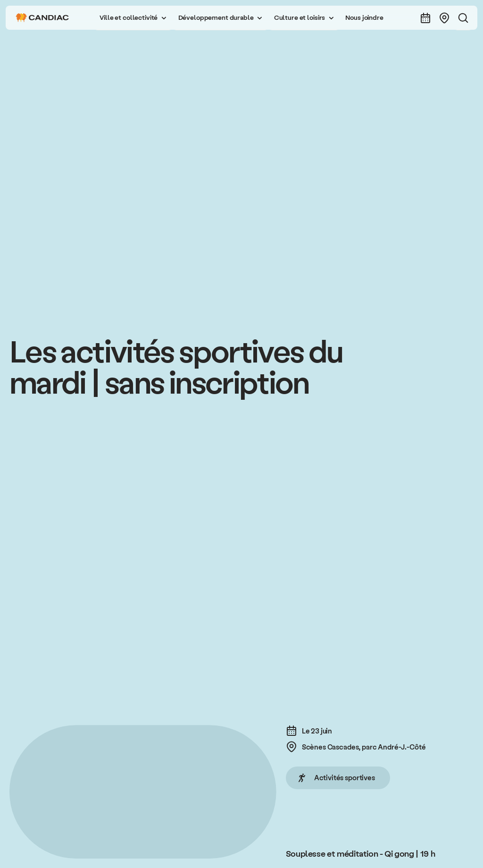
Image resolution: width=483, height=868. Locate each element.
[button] (133, 18)
